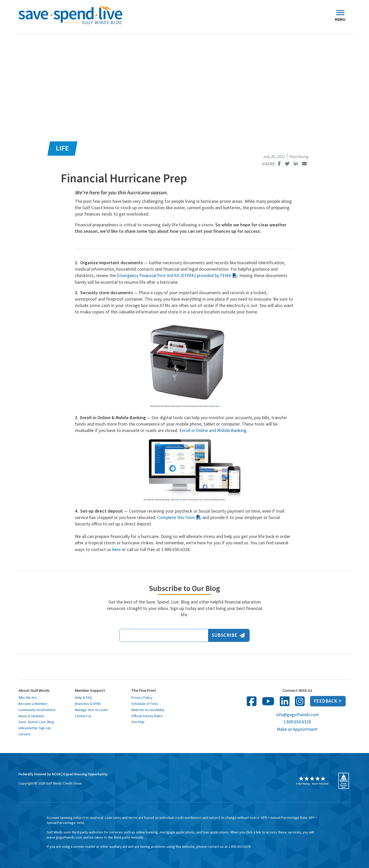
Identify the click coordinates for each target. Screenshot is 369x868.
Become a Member (33, 704)
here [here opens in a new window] (217, 406)
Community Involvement (37, 710)
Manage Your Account (91, 710)
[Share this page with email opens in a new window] (304, 164)
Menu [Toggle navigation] (340, 17)
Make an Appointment (297, 729)
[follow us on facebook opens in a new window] (252, 701)
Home (16, 27)
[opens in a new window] (312, 781)
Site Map (138, 722)
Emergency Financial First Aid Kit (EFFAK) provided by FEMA (177, 275)
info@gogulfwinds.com (297, 715)
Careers (25, 734)
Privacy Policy (142, 697)
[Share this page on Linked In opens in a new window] (296, 164)
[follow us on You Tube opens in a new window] (268, 701)
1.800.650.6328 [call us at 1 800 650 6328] (297, 722)
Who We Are (28, 697)
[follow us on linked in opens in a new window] (285, 701)
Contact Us (83, 716)
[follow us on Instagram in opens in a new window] (300, 701)
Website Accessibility (148, 710)
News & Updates (31, 716)
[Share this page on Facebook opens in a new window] (279, 164)
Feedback (328, 701)
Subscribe (228, 635)
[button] (4, 13)
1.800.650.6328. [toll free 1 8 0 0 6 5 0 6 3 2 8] (240, 846)
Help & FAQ (83, 697)
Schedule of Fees (145, 704)
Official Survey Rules (147, 716)
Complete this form (179, 517)
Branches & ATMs (88, 704)
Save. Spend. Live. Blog (36, 722)
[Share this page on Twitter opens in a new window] (287, 164)
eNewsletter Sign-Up (35, 728)
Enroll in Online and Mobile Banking (213, 430)
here (177, 499)
